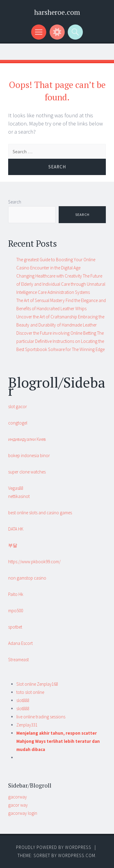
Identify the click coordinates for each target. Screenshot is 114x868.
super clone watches (27, 472)
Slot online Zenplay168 (37, 684)
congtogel (18, 423)
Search (15, 202)
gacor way (18, 805)
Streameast (18, 660)
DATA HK (16, 529)
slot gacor (18, 406)
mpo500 (16, 611)
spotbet (15, 627)
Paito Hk (16, 594)
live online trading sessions (41, 717)
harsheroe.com (57, 12)
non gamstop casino (27, 578)
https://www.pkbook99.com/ (34, 562)
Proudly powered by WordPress (54, 847)
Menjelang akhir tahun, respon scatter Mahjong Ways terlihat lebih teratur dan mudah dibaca (58, 741)
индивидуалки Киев (27, 439)
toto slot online (30, 692)
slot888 (23, 700)
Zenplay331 (27, 725)
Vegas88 (16, 488)
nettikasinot (19, 496)
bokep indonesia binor (29, 455)
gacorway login (23, 813)
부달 (13, 545)
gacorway (18, 797)
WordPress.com (77, 855)
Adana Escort (20, 643)
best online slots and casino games (40, 513)
